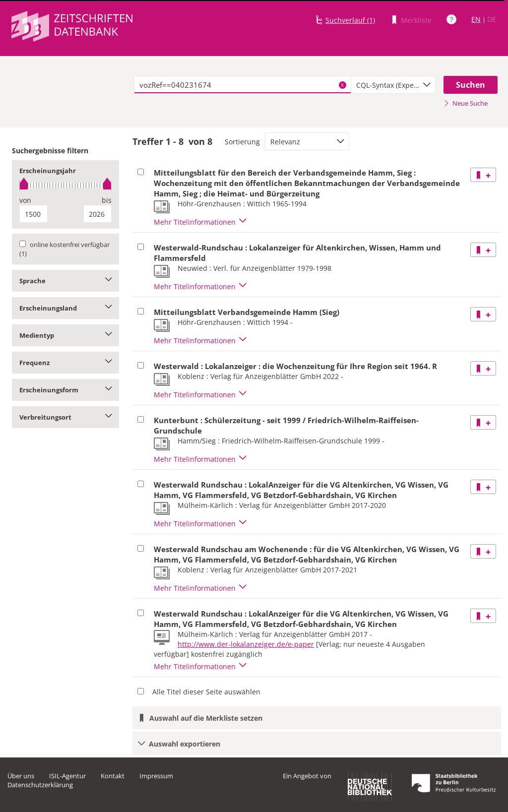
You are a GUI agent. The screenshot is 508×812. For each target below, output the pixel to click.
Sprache (65, 281)
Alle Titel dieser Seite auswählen (206, 692)
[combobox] (393, 85)
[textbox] (243, 85)
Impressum (156, 776)
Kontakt (113, 776)
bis (107, 200)
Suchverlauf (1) (350, 20)
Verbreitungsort (65, 417)
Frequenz (65, 363)
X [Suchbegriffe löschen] (342, 85)
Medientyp (65, 335)
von (25, 200)
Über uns (21, 776)
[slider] (65, 185)
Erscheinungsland (65, 308)
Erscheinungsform (65, 390)
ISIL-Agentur (67, 776)
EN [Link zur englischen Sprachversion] (476, 19)
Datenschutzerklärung (40, 785)
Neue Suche (466, 103)
